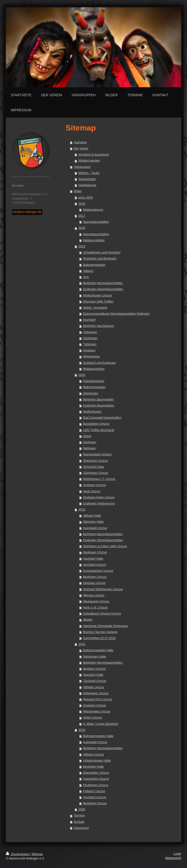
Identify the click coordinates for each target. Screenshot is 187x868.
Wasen (88, 620)
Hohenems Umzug (96, 693)
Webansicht (173, 858)
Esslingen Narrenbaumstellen (103, 289)
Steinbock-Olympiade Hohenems (105, 626)
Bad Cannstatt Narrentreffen (102, 418)
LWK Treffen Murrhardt (98, 430)
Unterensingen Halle (97, 761)
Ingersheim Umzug (96, 779)
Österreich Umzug (95, 461)
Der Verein (81, 148)
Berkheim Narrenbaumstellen (103, 283)
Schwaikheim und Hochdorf (102, 252)
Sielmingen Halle (95, 657)
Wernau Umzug (94, 595)
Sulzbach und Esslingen (99, 363)
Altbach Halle (92, 516)
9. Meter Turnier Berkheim (101, 724)
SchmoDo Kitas (94, 467)
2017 (82, 216)
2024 (82, 644)
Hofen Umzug (92, 718)
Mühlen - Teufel (89, 173)
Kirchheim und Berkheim (100, 259)
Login (177, 854)
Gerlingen (90, 442)
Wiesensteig (91, 356)
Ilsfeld (87, 436)
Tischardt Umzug (95, 681)
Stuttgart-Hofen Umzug (99, 497)
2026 (82, 809)
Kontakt (79, 822)
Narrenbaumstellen (96, 222)
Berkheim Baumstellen (98, 399)
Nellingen (89, 448)
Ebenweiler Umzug (96, 773)
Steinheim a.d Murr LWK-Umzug (105, 546)
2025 (82, 730)
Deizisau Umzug (94, 583)
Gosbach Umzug (94, 485)
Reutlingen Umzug (96, 785)
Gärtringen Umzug (96, 473)
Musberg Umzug (94, 669)
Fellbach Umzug (94, 791)
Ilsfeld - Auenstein (95, 308)
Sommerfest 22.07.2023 (99, 638)
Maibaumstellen (94, 240)
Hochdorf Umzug (95, 565)
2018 (82, 228)
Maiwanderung (93, 210)
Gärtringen (90, 338)
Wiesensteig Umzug (97, 712)
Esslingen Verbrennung (99, 503)
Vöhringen (90, 332)
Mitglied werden (89, 161)
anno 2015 (86, 198)
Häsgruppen (82, 167)
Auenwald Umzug (95, 528)
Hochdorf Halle (93, 559)
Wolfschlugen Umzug (98, 295)
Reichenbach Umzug (97, 454)
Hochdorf (89, 320)
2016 (82, 204)
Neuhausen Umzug (96, 601)
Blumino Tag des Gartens (100, 632)
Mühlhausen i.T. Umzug (99, 479)
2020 (82, 375)
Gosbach (89, 350)
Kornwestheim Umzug (98, 571)
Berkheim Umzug (95, 577)
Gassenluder (87, 179)
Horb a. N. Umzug (95, 608)
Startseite (80, 142)
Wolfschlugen (92, 412)
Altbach (88, 271)
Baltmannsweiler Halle (98, 650)
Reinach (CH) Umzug (98, 699)
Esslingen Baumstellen (98, 406)
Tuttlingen (90, 344)
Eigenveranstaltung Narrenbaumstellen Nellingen (116, 314)
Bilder (78, 191)
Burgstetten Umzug (96, 424)
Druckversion (18, 854)
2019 (82, 246)
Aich (86, 277)
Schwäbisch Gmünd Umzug (102, 614)
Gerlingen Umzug (95, 552)
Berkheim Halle (93, 767)
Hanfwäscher (87, 185)
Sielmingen (91, 393)
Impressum (81, 828)
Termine (79, 816)
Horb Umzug (92, 491)
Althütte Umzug (93, 687)
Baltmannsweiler (94, 265)
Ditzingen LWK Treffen (98, 302)
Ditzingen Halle (93, 522)
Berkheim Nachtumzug (98, 326)
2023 (82, 510)
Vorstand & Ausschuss (94, 155)
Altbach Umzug (93, 755)
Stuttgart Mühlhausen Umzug (103, 589)
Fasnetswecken (94, 381)
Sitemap (37, 854)
